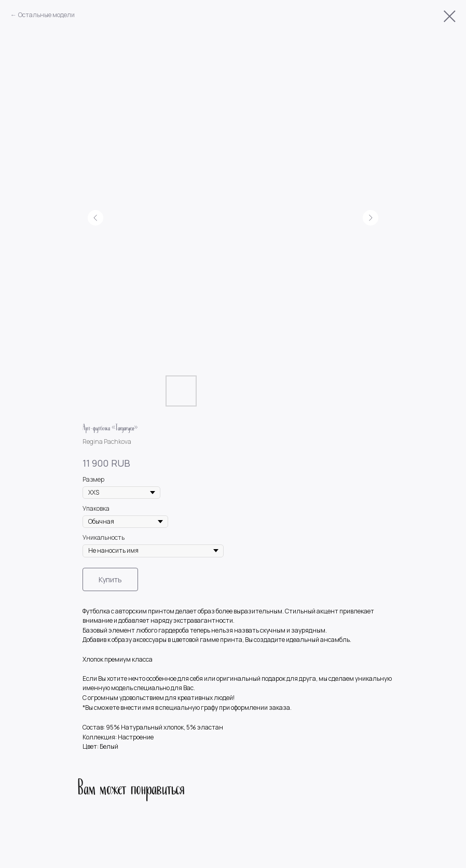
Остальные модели (46, 15)
